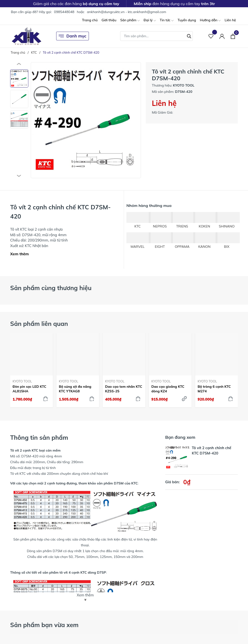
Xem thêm (19, 254)
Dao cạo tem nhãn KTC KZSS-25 (124, 389)
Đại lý (150, 20)
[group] (86, 120)
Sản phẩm (130, 20)
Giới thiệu (109, 20)
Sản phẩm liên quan (39, 324)
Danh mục (73, 36)
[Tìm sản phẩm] (156, 36)
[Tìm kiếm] (189, 36)
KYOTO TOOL (22, 381)
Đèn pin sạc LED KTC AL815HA (29, 389)
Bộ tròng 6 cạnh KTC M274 (214, 389)
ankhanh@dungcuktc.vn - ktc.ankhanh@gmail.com (127, 12)
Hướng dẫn (210, 20)
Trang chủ (90, 20)
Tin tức (167, 20)
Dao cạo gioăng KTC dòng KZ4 (168, 389)
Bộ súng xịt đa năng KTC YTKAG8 (75, 389)
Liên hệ (230, 20)
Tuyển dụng (187, 20)
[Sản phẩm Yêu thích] (211, 36)
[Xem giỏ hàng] (233, 36)
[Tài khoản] (222, 36)
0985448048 (64, 12)
